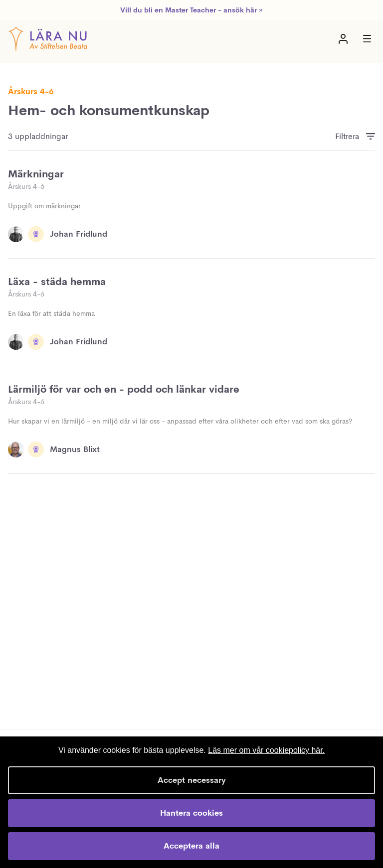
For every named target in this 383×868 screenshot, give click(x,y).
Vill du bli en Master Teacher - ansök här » (191, 10)
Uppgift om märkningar (44, 206)
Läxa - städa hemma (57, 282)
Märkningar (36, 174)
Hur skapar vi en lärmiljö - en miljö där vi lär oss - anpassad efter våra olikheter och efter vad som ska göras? (180, 421)
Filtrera (347, 136)
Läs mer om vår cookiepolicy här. (266, 750)
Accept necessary (192, 780)
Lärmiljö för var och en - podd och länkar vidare (124, 389)
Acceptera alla (191, 846)
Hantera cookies (191, 813)
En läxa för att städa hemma (51, 313)
